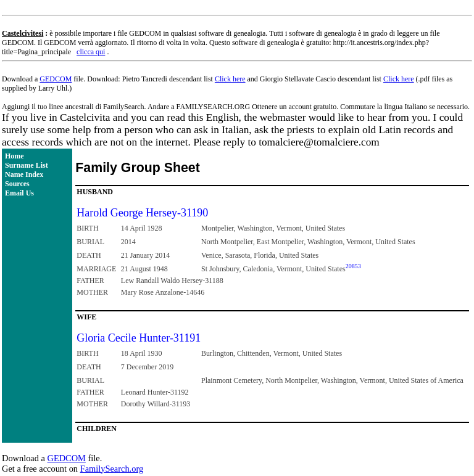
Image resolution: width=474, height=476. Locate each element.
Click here (230, 79)
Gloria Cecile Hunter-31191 (139, 338)
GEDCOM (56, 79)
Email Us (19, 193)
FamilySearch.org (112, 469)
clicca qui (91, 52)
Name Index (24, 174)
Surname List (27, 165)
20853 (353, 266)
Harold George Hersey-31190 (142, 213)
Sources (17, 184)
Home (15, 156)
